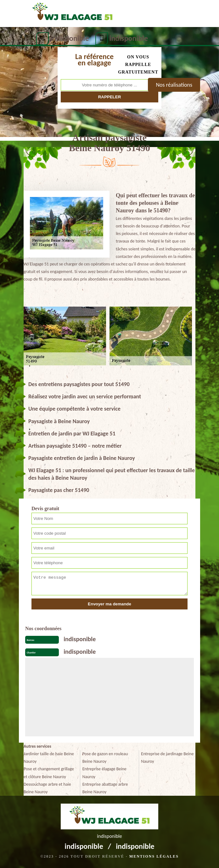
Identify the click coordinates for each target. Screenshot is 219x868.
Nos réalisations (174, 85)
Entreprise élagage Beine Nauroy (104, 773)
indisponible (70, 38)
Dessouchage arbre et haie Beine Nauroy (47, 788)
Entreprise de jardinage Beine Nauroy (167, 758)
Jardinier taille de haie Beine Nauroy (49, 758)
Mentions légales (154, 856)
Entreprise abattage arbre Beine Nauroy (105, 788)
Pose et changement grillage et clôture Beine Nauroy (49, 773)
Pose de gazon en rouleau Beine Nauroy (105, 758)
